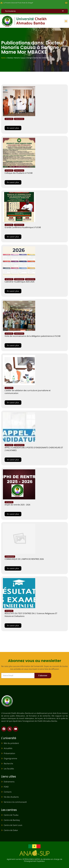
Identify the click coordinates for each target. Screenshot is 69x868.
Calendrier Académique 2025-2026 (19, 282)
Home (3, 58)
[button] (66, 3)
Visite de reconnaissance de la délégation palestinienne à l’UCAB (32, 336)
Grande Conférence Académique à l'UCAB (23, 227)
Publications (19, 119)
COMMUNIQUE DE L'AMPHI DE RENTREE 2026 (24, 559)
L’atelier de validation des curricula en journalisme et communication (28, 392)
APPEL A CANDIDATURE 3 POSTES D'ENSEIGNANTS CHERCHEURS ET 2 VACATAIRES (34, 449)
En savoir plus (13, 128)
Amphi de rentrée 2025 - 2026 (17, 505)
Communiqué (19, 279)
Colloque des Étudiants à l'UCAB (19, 173)
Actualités (9, 119)
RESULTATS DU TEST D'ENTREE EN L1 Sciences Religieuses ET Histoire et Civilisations (31, 615)
